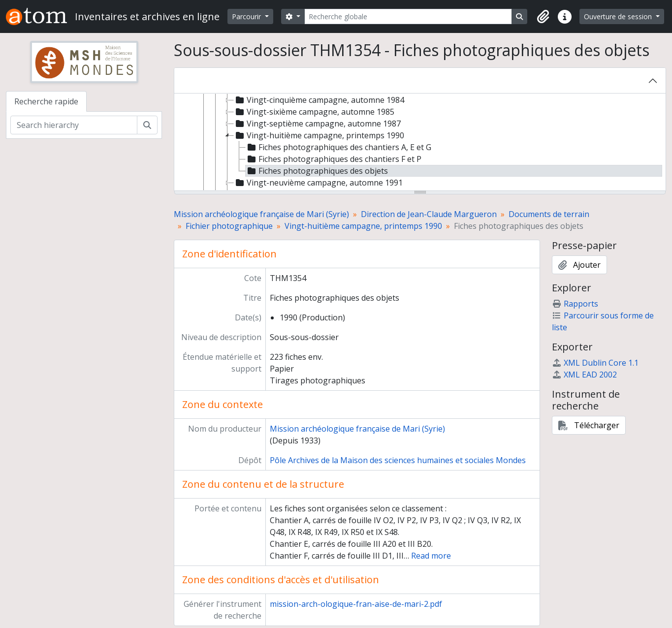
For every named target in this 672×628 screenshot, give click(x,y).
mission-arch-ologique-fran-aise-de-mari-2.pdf (356, 604)
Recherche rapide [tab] (46, 101)
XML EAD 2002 (584, 375)
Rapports (575, 304)
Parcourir (247, 16)
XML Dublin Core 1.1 (595, 363)
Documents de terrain (549, 214)
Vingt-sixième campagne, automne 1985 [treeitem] (314, 112)
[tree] (420, 143)
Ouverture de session (619, 16)
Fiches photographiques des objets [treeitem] (317, 171)
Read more (431, 556)
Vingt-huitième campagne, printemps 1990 (363, 226)
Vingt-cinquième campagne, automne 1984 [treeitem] (319, 100)
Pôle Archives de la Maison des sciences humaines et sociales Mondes (398, 460)
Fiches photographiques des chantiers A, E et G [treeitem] (338, 147)
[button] (543, 17)
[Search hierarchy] (74, 125)
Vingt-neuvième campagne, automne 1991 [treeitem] (318, 183)
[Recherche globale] (408, 16)
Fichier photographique (229, 226)
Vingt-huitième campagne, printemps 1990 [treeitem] (319, 135)
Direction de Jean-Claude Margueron (429, 214)
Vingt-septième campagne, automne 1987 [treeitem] (317, 124)
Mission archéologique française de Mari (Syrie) (261, 214)
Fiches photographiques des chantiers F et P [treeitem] (334, 159)
